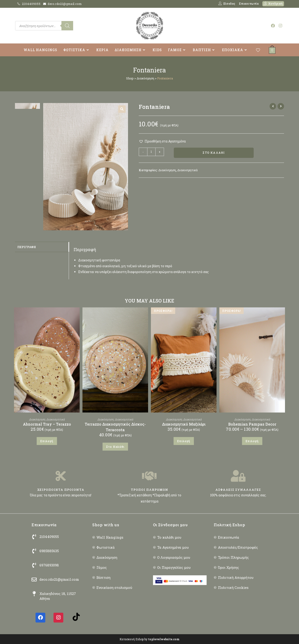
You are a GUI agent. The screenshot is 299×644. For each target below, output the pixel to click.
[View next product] (281, 106)
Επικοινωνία (249, 4)
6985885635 (49, 551)
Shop (130, 78)
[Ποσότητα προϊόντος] (151, 152)
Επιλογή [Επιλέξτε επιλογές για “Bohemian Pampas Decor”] (252, 441)
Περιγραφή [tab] (27, 247)
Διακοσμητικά (187, 170)
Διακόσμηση (145, 78)
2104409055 (32, 4)
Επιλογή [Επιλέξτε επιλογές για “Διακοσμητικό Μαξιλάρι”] (184, 441)
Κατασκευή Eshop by (149, 639)
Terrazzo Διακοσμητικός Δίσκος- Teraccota (115, 427)
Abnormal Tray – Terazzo (47, 424)
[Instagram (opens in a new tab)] (280, 26)
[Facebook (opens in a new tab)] (273, 26)
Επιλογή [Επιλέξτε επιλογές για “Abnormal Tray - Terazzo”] (47, 441)
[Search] (67, 26)
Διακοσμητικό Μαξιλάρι (184, 424)
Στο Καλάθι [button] (115, 447)
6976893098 (49, 565)
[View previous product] (273, 106)
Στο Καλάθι (214, 153)
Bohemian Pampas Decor (252, 424)
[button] (122, 109)
